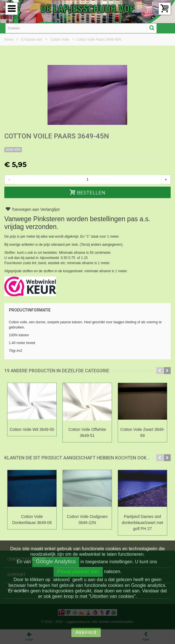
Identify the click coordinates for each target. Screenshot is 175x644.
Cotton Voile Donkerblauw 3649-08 (32, 520)
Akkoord (86, 632)
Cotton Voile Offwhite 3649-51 (87, 432)
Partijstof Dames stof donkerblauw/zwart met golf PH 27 (142, 523)
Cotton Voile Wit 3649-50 (32, 429)
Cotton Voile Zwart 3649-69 (142, 432)
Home (9, 40)
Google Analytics (56, 561)
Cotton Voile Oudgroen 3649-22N (87, 520)
